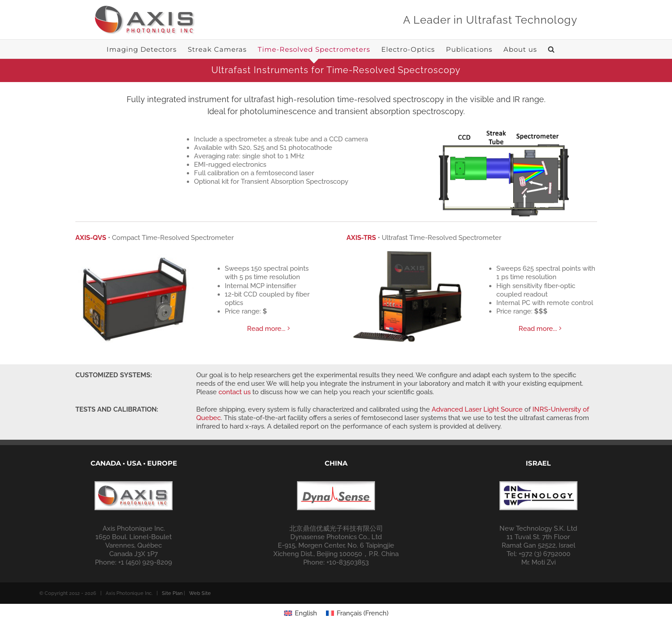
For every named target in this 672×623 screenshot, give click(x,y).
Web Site (200, 580)
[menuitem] (301, 600)
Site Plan (172, 580)
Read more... (266, 329)
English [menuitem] (306, 600)
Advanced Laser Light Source (477, 409)
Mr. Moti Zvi (538, 549)
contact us (235, 392)
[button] (551, 49)
